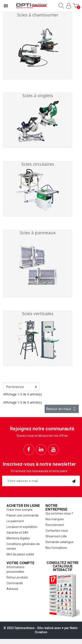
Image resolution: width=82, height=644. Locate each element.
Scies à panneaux (38, 233)
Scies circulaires (38, 164)
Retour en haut (62, 409)
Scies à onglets (38, 96)
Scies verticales (38, 314)
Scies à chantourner (38, 15)
